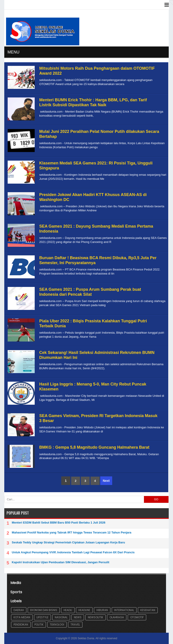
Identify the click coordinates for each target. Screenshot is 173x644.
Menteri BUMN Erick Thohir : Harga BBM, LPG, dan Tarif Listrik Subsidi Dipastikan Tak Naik (93, 102)
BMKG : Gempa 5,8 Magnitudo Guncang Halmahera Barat (94, 447)
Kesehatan (148, 610)
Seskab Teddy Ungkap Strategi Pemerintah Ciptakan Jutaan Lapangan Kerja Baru (68, 542)
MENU (13, 52)
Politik (39, 624)
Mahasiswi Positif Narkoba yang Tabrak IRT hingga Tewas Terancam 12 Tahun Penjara (72, 532)
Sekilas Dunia (86, 638)
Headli (68, 610)
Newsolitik (96, 617)
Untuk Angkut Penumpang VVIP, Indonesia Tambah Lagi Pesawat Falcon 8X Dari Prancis (73, 552)
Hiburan (102, 610)
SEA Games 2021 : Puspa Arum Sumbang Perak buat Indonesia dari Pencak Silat (90, 292)
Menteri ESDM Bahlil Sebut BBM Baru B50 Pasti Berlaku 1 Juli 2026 (58, 523)
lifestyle (42, 617)
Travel (75, 624)
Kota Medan (22, 617)
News (78, 617)
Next (106, 481)
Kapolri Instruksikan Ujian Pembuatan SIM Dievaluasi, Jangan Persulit (60, 562)
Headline (84, 610)
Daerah (19, 610)
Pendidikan (21, 624)
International (124, 610)
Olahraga (117, 617)
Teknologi (57, 624)
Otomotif (137, 617)
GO (156, 499)
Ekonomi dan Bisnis (44, 610)
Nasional (61, 617)
